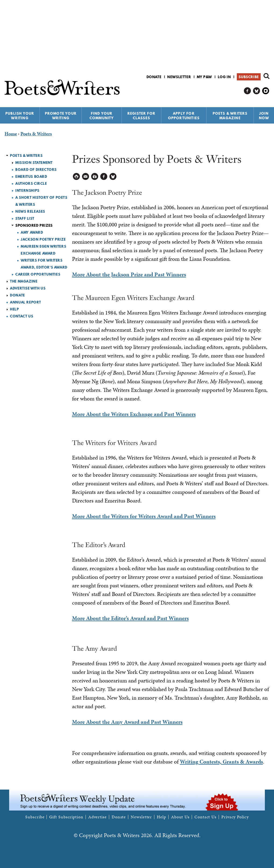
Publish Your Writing (20, 116)
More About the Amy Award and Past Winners (127, 722)
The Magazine (24, 281)
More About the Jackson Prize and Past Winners (129, 274)
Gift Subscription (66, 817)
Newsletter (179, 77)
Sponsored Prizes (34, 225)
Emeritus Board (31, 176)
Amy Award (32, 232)
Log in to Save (95, 177)
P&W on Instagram (266, 91)
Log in (224, 77)
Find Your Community (102, 116)
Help (14, 309)
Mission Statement (34, 162)
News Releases (30, 211)
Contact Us (22, 316)
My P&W (204, 77)
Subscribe (249, 77)
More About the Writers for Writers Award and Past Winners (144, 516)
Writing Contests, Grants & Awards (221, 762)
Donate (154, 77)
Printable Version (76, 177)
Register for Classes (141, 116)
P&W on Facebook (248, 91)
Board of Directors (36, 169)
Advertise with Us (28, 288)
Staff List (25, 218)
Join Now (264, 116)
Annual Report (26, 302)
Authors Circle (31, 183)
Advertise (97, 817)
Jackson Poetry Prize (43, 239)
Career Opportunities (38, 274)
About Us (180, 817)
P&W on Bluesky (257, 91)
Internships (27, 190)
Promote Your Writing (61, 116)
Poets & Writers (26, 155)
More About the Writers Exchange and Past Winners (134, 414)
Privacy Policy (235, 817)
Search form (266, 76)
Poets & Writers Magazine (230, 116)
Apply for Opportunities (184, 116)
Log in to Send (86, 177)
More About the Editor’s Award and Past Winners (130, 618)
